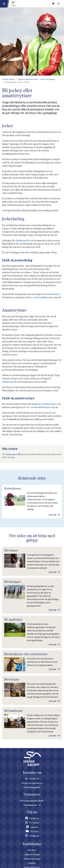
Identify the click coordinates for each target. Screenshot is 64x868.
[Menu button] (4, 4)
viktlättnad (21, 240)
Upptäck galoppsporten (28, 79)
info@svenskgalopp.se (32, 783)
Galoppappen (11, 454)
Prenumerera (32, 805)
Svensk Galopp (8, 79)
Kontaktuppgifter (32, 787)
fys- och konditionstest (41, 297)
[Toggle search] (59, 4)
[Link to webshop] (53, 4)
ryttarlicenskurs (52, 294)
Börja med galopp (48, 79)
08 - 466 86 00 (32, 779)
